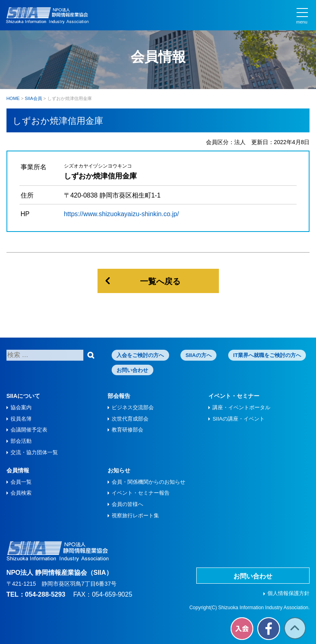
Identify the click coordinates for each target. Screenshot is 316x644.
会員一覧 (21, 482)
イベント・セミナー (234, 396)
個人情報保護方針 (288, 593)
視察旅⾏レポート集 (135, 515)
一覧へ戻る (160, 281)
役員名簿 (21, 419)
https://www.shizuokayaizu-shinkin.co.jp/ (122, 214)
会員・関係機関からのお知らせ (148, 482)
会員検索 (21, 493)
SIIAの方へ (199, 355)
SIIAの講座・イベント (239, 419)
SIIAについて (23, 396)
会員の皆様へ (127, 504)
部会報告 (119, 396)
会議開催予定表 (29, 430)
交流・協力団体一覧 (34, 452)
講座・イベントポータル (241, 407)
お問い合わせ (132, 370)
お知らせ (119, 470)
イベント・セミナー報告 (141, 493)
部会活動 (21, 441)
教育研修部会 (127, 430)
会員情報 (18, 470)
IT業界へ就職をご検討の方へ (267, 355)
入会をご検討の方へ (140, 355)
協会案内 (21, 407)
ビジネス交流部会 (133, 407)
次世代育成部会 (130, 419)
